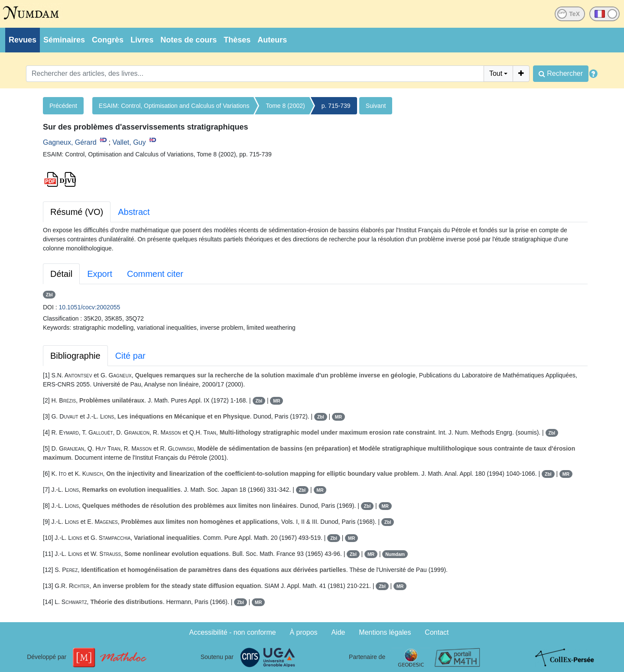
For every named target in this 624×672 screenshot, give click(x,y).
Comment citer (155, 274)
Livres (142, 40)
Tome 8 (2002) (285, 106)
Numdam (395, 554)
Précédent (63, 106)
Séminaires (64, 40)
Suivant (376, 106)
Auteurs (272, 40)
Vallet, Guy (129, 142)
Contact (437, 632)
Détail (61, 274)
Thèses (237, 40)
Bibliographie (75, 356)
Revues (23, 40)
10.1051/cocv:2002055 (90, 307)
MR (276, 401)
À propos (304, 632)
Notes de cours (188, 40)
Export (100, 274)
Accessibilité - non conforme (233, 632)
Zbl (49, 295)
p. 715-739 (336, 106)
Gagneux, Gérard (70, 142)
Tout (496, 73)
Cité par (130, 356)
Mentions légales (385, 632)
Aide (338, 632)
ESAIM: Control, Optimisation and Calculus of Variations (174, 106)
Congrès (108, 40)
